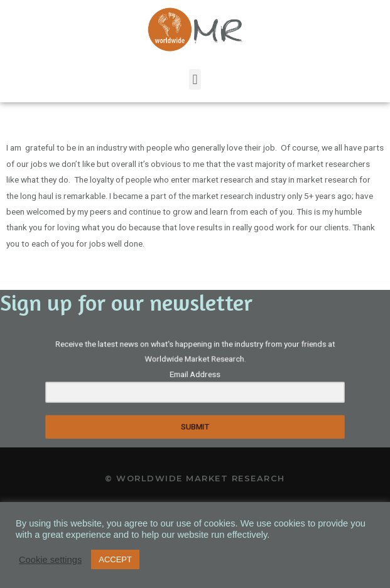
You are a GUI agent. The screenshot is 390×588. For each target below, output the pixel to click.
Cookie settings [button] (50, 560)
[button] (195, 79)
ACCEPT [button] (115, 559)
